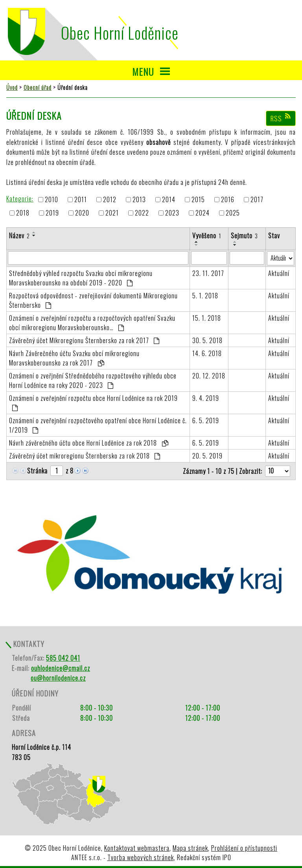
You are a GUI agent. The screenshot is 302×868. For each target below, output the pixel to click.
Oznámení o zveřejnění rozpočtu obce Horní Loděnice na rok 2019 (93, 402)
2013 (139, 199)
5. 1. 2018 (205, 296)
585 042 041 (63, 658)
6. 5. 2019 (206, 420)
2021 (112, 213)
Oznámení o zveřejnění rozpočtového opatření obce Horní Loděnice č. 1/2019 (98, 425)
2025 (233, 213)
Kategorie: (20, 199)
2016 (228, 199)
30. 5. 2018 (207, 340)
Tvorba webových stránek (141, 857)
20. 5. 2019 (207, 456)
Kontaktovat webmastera (137, 848)
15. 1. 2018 (207, 318)
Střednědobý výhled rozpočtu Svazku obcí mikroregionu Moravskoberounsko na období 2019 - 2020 (81, 278)
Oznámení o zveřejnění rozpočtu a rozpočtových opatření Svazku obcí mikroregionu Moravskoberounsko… (92, 323)
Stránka (37, 471)
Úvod (12, 87)
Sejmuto (244, 236)
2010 (52, 199)
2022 (142, 213)
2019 (52, 213)
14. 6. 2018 (207, 353)
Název (19, 236)
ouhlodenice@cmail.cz (61, 668)
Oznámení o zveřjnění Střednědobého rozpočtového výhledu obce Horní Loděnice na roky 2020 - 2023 (93, 380)
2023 (172, 213)
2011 (81, 199)
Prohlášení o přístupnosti (244, 848)
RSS (281, 118)
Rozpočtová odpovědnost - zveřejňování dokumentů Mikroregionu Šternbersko (93, 300)
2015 (198, 199)
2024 (203, 213)
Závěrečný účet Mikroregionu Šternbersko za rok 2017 (84, 340)
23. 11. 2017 (208, 273)
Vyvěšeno (207, 236)
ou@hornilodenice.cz (58, 678)
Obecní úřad (38, 87)
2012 (110, 199)
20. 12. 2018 (209, 376)
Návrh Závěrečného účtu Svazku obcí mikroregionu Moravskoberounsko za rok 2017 (74, 358)
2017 (257, 199)
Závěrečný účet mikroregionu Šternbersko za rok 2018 (85, 456)
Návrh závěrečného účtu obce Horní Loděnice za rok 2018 (89, 443)
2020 (82, 213)
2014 (169, 199)
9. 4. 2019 (206, 398)
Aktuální (279, 273)
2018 (23, 213)
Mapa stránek (190, 848)
